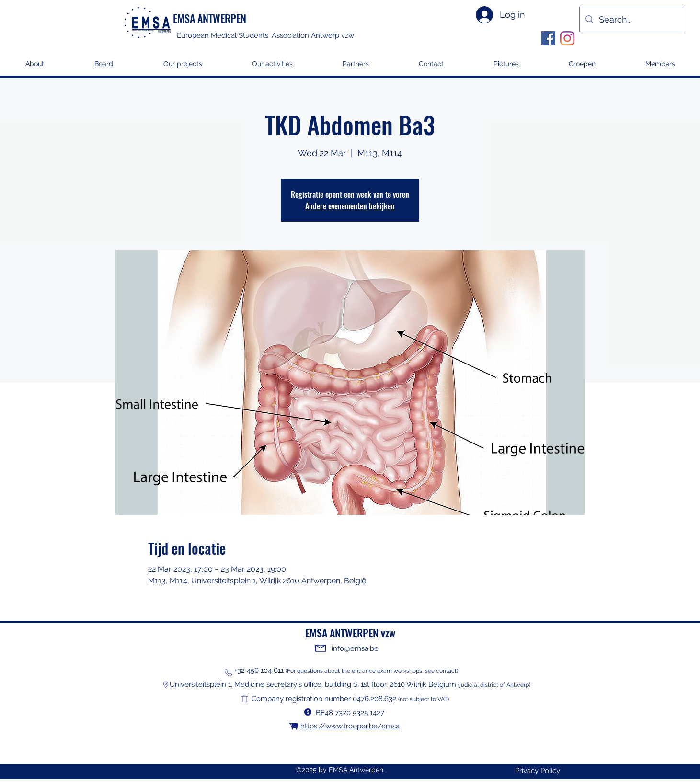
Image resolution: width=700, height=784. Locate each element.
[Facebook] (548, 38)
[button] (183, 67)
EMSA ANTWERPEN (210, 18)
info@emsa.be (355, 648)
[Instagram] (567, 38)
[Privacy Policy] (538, 771)
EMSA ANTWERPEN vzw (350, 633)
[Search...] (632, 19)
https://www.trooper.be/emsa (350, 726)
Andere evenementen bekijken (350, 206)
